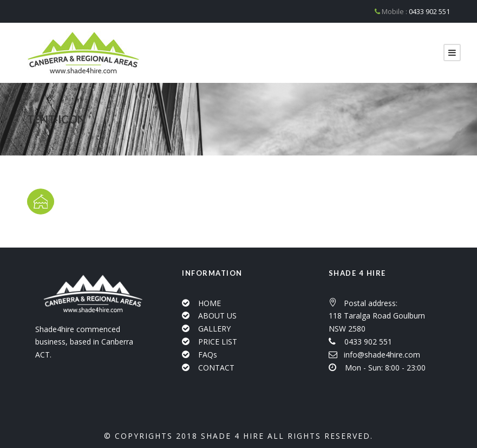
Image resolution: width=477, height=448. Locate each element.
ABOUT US (217, 316)
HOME (210, 303)
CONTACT (216, 368)
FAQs (208, 355)
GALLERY (214, 329)
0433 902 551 (429, 11)
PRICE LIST (218, 342)
